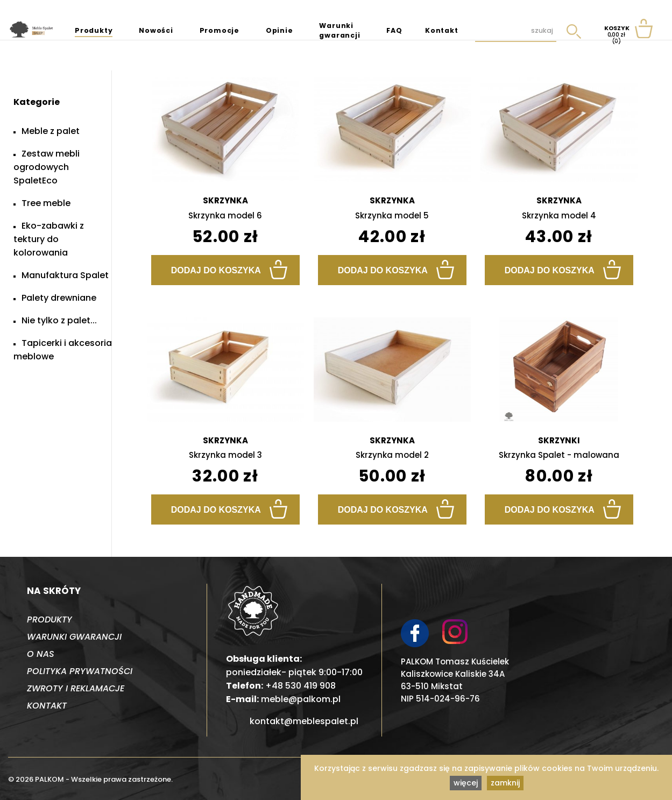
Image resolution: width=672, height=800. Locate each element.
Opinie (280, 30)
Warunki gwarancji (339, 30)
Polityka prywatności (80, 671)
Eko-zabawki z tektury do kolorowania (49, 239)
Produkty (94, 30)
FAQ (394, 30)
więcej (466, 783)
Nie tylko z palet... (59, 320)
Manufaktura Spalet (65, 275)
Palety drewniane (59, 298)
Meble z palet (51, 131)
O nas (41, 654)
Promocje (220, 30)
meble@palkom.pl (301, 699)
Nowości (156, 30)
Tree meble (46, 203)
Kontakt (442, 30)
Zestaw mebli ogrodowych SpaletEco (47, 167)
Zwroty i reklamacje (76, 688)
